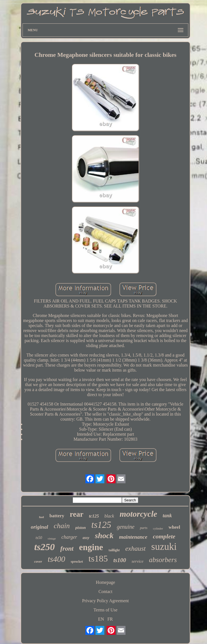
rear (77, 514)
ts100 (120, 560)
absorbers (163, 560)
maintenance (133, 537)
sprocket (77, 562)
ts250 (45, 547)
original (40, 527)
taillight (114, 550)
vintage (52, 539)
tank (167, 516)
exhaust (135, 548)
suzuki (164, 547)
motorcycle (138, 514)
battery (57, 516)
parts (144, 528)
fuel (41, 517)
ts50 (39, 538)
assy (86, 538)
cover (38, 561)
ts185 (98, 558)
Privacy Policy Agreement (105, 601)
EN (101, 619)
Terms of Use (105, 610)
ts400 (56, 559)
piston (81, 528)
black (109, 516)
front (67, 549)
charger (69, 537)
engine (91, 547)
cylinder (158, 528)
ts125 (101, 525)
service (137, 561)
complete (164, 536)
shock (104, 536)
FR (110, 619)
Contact (105, 591)
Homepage (105, 582)
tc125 (94, 516)
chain (62, 526)
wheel (174, 527)
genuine (126, 527)
